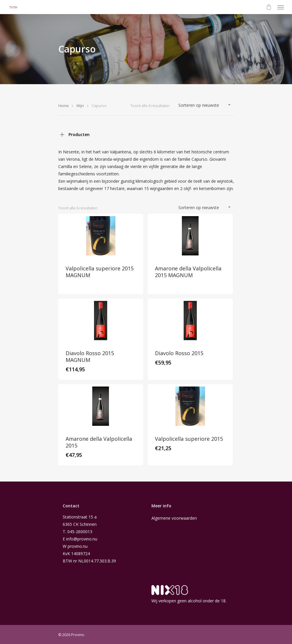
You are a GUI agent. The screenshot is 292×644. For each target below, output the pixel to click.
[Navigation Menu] (281, 7)
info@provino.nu (82, 539)
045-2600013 (80, 532)
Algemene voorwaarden (174, 518)
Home (64, 106)
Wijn (80, 106)
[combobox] (205, 105)
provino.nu (78, 546)
